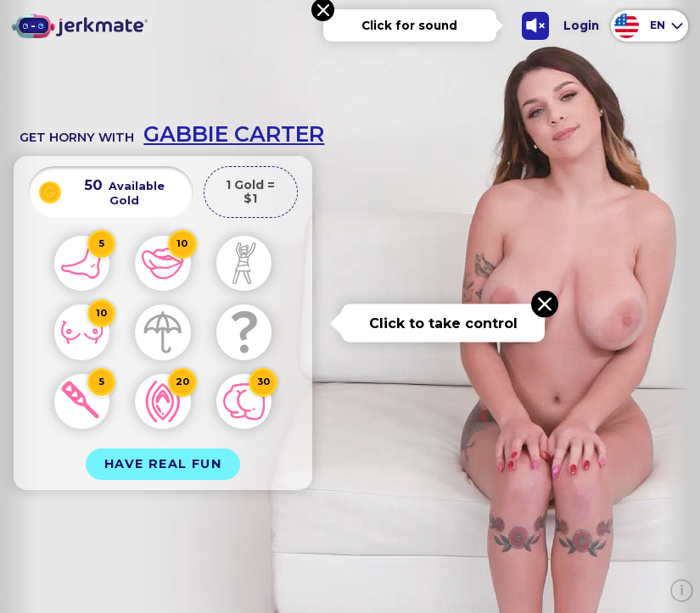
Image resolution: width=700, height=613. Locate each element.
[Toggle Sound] (536, 26)
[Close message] (545, 304)
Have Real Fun (163, 464)
